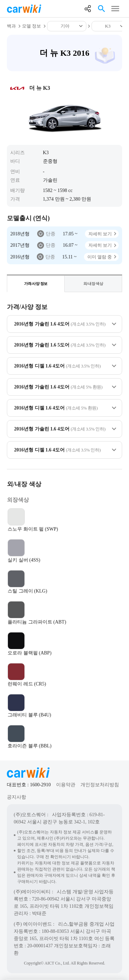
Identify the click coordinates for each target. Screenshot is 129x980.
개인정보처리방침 (100, 785)
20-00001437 (40, 946)
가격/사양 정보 (36, 284)
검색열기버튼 (101, 9)
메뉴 (115, 9)
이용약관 (66, 785)
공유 (88, 9)
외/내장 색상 (93, 284)
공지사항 (17, 797)
